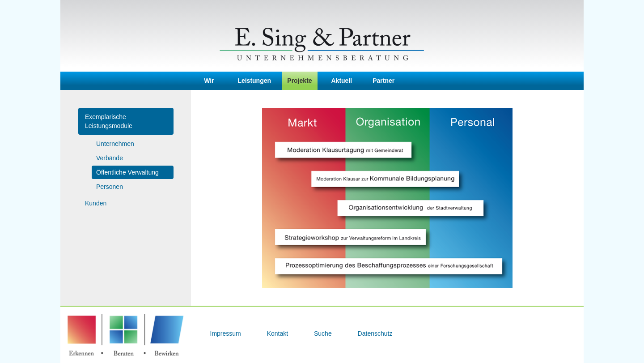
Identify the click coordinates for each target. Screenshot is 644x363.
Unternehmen (115, 144)
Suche (324, 333)
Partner (383, 81)
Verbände (110, 158)
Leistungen (254, 81)
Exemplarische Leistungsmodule (109, 121)
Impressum (227, 333)
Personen (110, 187)
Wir (209, 81)
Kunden (96, 203)
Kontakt (278, 333)
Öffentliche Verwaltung (127, 172)
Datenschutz (375, 333)
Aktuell (342, 81)
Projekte (299, 81)
